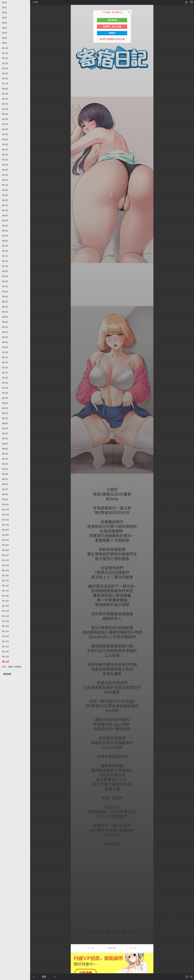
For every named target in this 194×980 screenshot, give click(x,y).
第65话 (5, 327)
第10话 (5, 48)
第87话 (5, 439)
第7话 (5, 33)
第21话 (5, 104)
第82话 (5, 413)
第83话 (5, 418)
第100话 (5, 505)
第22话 (5, 109)
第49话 (5, 246)
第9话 (5, 43)
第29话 (5, 144)
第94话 (5, 474)
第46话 (5, 231)
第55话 (5, 276)
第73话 (5, 368)
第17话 (5, 84)
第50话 (5, 251)
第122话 (5, 616)
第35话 (5, 175)
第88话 (5, 444)
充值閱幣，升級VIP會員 (112, 27)
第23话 (5, 114)
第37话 (5, 185)
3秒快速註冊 (112, 20)
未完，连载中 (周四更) (12, 667)
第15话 (5, 73)
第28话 (5, 139)
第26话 (5, 129)
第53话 (5, 266)
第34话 (5, 170)
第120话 (5, 606)
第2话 (5, 8)
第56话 (5, 281)
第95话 (5, 479)
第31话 (5, 155)
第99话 (5, 499)
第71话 (5, 357)
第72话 (5, 363)
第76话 (5, 383)
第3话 (5, 13)
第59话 (5, 297)
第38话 (5, 190)
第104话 (5, 525)
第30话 (5, 150)
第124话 (5, 626)
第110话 (5, 555)
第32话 (5, 160)
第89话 (5, 449)
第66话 (5, 332)
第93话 (5, 469)
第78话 (5, 393)
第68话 (5, 342)
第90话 (5, 454)
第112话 (5, 565)
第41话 (5, 205)
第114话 (5, 576)
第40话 (5, 200)
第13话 (5, 63)
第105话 (5, 530)
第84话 (5, 423)
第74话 (5, 373)
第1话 (5, 2)
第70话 (5, 352)
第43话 (5, 215)
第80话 (5, 403)
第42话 (5, 210)
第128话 (5, 647)
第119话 (5, 601)
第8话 (5, 38)
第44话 (5, 221)
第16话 (5, 79)
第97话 (5, 489)
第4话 (5, 18)
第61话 (5, 307)
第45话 (5, 226)
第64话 (5, 322)
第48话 (5, 241)
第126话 (5, 636)
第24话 (5, 119)
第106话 (5, 535)
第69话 (5, 347)
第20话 (5, 99)
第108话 (5, 545)
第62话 (5, 312)
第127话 (5, 641)
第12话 (5, 58)
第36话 (5, 180)
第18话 (5, 89)
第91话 (5, 459)
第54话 (5, 271)
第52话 (5, 261)
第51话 (5, 256)
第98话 (5, 494)
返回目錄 (7, 674)
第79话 (5, 398)
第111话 (5, 560)
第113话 (5, 570)
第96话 (5, 484)
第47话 (5, 236)
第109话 (5, 550)
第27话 (5, 134)
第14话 (5, 68)
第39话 (5, 195)
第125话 (5, 631)
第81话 (5, 408)
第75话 (5, 378)
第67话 (5, 337)
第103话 (5, 520)
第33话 (5, 165)
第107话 (5, 540)
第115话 (5, 581)
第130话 (5, 657)
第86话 (5, 434)
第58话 (5, 292)
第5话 (5, 23)
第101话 (5, 510)
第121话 (5, 611)
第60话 (5, 302)
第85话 (5, 428)
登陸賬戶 (112, 33)
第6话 (5, 28)
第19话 (5, 94)
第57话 (5, 286)
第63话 (5, 317)
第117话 (5, 591)
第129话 (5, 652)
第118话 (5, 596)
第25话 (5, 124)
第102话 (5, 515)
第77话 (5, 388)
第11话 (5, 53)
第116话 (5, 586)
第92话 (5, 464)
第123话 (5, 621)
